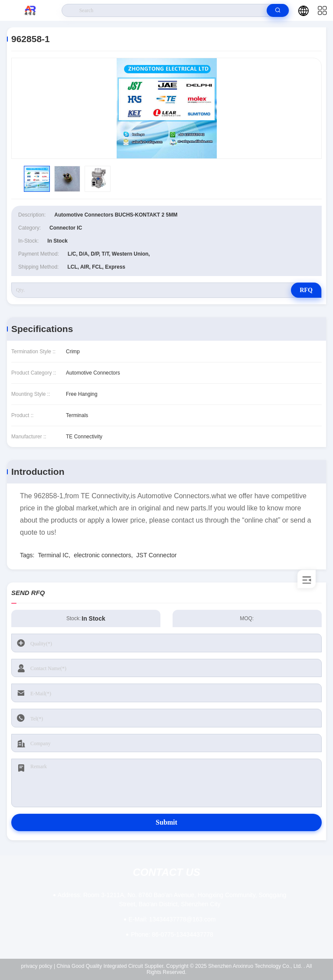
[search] (278, 10)
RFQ (306, 290)
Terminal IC (53, 555)
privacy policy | (38, 966)
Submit (166, 822)
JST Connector (156, 555)
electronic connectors (102, 555)
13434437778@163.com (172, 919)
